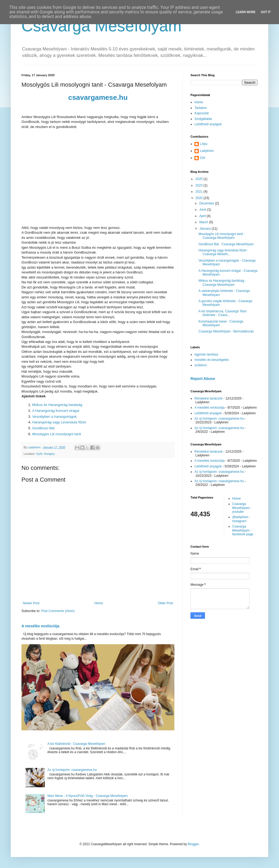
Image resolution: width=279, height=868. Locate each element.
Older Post (165, 603)
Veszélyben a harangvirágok (54, 417)
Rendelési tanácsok (209, 398)
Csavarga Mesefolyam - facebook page (243, 530)
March (204, 222)
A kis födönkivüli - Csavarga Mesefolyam (76, 744)
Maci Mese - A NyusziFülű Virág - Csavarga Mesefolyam (88, 796)
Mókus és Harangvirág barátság (57, 405)
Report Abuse (203, 379)
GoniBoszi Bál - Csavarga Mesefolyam (226, 244)
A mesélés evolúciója (40, 626)
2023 (200, 185)
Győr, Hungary (46, 454)
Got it (266, 12)
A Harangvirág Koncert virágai (56, 411)
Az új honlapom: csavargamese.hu (72, 770)
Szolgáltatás (203, 119)
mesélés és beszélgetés (212, 360)
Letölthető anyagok (208, 124)
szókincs (201, 365)
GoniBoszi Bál (43, 428)
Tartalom (201, 108)
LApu (204, 144)
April (203, 216)
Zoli (202, 158)
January (205, 229)
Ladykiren (207, 151)
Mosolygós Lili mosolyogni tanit (57, 434)
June (203, 210)
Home (99, 603)
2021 (200, 192)
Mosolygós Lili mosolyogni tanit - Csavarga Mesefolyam (222, 236)
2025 (200, 179)
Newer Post (31, 603)
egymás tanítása (206, 354)
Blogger (193, 844)
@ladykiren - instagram (241, 519)
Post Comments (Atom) (58, 611)
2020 (200, 198)
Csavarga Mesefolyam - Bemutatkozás (226, 331)
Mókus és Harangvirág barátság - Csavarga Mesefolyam (222, 283)
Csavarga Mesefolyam (102, 26)
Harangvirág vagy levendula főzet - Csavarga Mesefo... (223, 252)
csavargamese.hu (98, 97)
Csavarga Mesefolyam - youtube (242, 508)
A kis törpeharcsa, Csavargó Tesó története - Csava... (223, 313)
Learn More (246, 12)
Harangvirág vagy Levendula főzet (59, 422)
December (207, 203)
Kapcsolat (202, 113)
